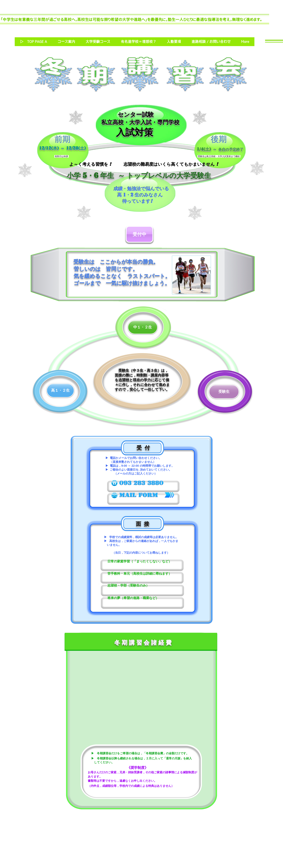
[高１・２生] (60, 390)
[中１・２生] (143, 327)
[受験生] (224, 392)
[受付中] (139, 234)
